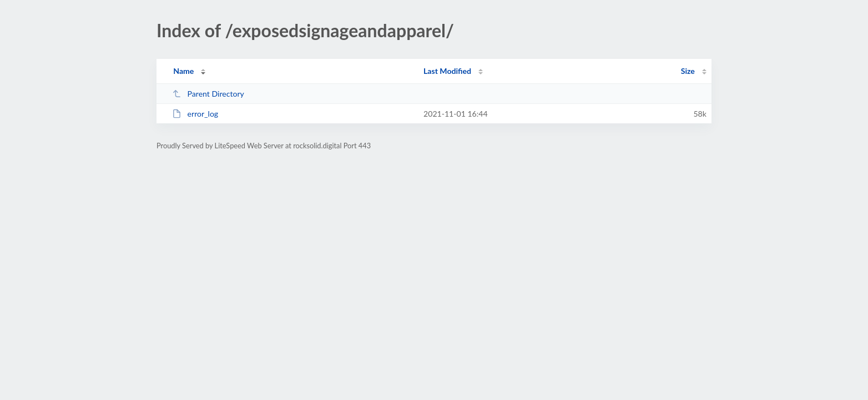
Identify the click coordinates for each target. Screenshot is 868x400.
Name (183, 71)
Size (688, 71)
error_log (195, 114)
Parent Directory (208, 94)
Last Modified (447, 71)
